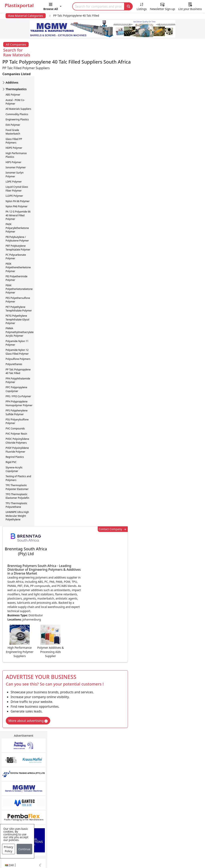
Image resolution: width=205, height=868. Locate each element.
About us (132, 854)
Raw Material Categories (26, 16)
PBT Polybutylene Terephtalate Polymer (18, 230)
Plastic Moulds (88, 834)
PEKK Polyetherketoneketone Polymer (19, 272)
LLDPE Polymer (14, 179)
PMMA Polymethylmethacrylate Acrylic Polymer (20, 315)
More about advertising (62, 224)
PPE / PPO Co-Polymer (18, 379)
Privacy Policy (9, 849)
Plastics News (23, 781)
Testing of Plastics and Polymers (18, 461)
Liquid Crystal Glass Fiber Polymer (17, 171)
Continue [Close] (24, 849)
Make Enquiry (184, 372)
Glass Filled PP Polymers (14, 124)
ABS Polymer (13, 77)
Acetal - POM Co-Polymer (15, 85)
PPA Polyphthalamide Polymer (18, 363)
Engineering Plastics (17, 102)
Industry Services (90, 842)
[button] (53, 7)
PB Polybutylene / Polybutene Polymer (17, 222)
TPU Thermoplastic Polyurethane (16, 488)
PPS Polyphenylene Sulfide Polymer (17, 395)
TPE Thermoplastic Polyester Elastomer (17, 470)
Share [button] (90, 671)
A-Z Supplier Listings (156, 805)
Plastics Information (28, 797)
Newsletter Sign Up (27, 789)
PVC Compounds (15, 411)
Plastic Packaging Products (97, 797)
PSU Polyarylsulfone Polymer (17, 404)
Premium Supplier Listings (161, 813)
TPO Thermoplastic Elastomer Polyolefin (17, 479)
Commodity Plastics (17, 97)
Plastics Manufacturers (94, 781)
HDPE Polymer (14, 131)
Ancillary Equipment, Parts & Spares (98, 823)
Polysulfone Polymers (18, 342)
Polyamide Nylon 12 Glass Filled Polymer (17, 335)
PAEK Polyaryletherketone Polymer (17, 211)
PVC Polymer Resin (16, 417)
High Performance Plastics (16, 138)
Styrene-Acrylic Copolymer (14, 452)
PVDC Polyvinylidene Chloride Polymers (17, 424)
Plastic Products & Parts (95, 789)
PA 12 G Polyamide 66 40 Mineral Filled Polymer (18, 198)
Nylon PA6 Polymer (17, 189)
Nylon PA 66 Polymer (18, 184)
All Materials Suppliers (18, 92)
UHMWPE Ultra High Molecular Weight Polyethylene (17, 499)
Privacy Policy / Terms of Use (97, 854)
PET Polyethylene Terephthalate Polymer (19, 292)
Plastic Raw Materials (93, 805)
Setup (169, 854)
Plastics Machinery (91, 813)
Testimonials (150, 789)
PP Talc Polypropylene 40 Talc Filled (18, 354)
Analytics (152, 854)
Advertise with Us (154, 781)
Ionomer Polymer (16, 150)
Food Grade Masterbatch (13, 115)
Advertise (187, 854)
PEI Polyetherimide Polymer (17, 261)
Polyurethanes (14, 347)
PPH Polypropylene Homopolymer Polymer (19, 386)
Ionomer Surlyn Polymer (15, 157)
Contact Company (145, 62)
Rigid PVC (11, 445)
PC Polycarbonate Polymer (16, 239)
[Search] (98, 6)
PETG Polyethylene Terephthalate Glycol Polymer (17, 302)
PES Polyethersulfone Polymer (18, 283)
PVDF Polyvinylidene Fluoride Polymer (17, 433)
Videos (18, 805)
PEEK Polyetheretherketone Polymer (18, 250)
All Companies (16, 44)
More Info (103, 726)
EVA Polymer (13, 108)
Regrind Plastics (15, 440)
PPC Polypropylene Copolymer (16, 372)
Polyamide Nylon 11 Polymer (17, 326)
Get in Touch (184, 633)
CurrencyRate (174, 211)
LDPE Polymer (14, 164)
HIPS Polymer (13, 145)
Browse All (149, 797)
